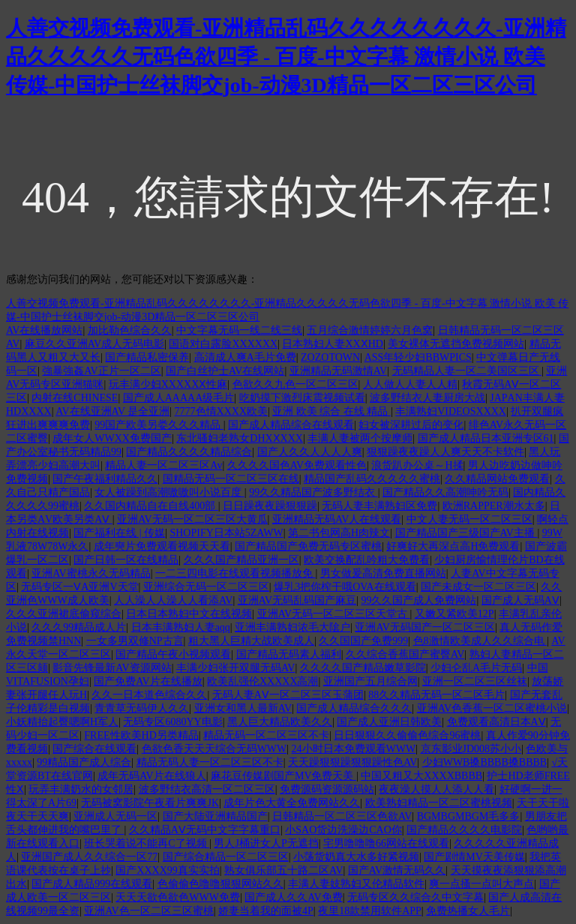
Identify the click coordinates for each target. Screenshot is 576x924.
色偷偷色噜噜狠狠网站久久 (220, 884)
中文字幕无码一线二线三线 (239, 330)
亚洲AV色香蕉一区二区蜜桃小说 (492, 708)
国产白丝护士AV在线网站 (225, 371)
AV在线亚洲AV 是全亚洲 (112, 411)
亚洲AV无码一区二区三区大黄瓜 (192, 519)
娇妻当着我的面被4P (266, 911)
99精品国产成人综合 (84, 762)
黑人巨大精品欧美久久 (280, 722)
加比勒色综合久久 (130, 330)
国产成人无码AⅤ (520, 600)
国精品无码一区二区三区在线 (231, 479)
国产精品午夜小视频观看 (173, 654)
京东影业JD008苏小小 (471, 749)
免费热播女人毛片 (468, 911)
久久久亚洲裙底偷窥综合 (64, 614)
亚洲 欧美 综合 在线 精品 (331, 411)
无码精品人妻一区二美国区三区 (467, 371)
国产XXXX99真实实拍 (167, 870)
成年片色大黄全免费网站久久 (292, 803)
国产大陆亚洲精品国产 (215, 816)
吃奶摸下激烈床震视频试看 (302, 398)
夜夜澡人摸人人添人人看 (436, 789)
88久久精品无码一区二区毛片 (436, 695)
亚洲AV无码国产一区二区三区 (424, 627)
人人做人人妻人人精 (410, 384)
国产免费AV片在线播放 (148, 681)
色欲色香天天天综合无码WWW (214, 749)
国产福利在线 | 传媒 (119, 533)
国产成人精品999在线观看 (92, 884)
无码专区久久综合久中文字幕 (415, 897)
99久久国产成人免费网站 (418, 600)
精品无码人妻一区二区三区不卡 (210, 762)
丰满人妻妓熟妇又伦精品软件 (356, 884)
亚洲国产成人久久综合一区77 (89, 857)
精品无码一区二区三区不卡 (266, 735)
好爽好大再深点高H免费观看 (453, 546)
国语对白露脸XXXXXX (223, 344)
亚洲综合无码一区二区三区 (206, 587)
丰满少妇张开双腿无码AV (235, 668)
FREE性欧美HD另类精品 (141, 735)
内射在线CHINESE (75, 398)
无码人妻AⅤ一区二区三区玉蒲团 (288, 695)
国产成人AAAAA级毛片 (179, 398)
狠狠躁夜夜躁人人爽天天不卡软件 (445, 452)
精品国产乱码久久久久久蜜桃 (372, 479)
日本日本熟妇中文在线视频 (189, 614)
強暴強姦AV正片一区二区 (101, 371)
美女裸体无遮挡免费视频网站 (456, 344)
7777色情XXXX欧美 (221, 411)
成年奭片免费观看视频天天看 (162, 546)
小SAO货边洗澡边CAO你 (343, 830)
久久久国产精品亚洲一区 (241, 560)
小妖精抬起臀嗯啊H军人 (62, 722)
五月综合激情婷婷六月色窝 (370, 330)
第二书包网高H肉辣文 (339, 533)
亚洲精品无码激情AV (338, 371)
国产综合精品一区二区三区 (226, 857)
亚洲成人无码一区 (115, 816)
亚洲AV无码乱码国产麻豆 (297, 600)
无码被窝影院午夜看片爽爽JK (150, 803)
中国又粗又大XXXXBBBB (421, 776)
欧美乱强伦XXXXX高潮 (263, 681)
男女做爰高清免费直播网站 (383, 573)
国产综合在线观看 (94, 749)
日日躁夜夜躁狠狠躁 (270, 506)
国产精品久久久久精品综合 (189, 452)
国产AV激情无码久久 (397, 870)
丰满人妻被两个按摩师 (360, 438)
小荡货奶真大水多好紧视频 (356, 857)
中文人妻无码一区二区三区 (469, 519)
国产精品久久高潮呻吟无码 (445, 492)
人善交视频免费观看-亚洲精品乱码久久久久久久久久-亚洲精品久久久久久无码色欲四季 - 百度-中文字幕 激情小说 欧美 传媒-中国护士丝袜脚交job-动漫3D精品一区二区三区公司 (286, 57)
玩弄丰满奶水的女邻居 (81, 789)
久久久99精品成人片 (79, 627)
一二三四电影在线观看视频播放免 (235, 573)
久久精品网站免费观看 (497, 479)
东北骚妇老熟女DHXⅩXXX (240, 438)
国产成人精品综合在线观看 (291, 425)
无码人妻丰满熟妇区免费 (379, 506)
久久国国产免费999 (363, 641)
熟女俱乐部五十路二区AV (283, 870)
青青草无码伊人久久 (142, 708)
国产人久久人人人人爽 (310, 452)
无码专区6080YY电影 (172, 722)
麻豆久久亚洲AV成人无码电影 (94, 344)
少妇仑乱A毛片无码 (476, 668)
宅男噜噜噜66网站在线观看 (386, 843)
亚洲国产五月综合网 (370, 681)
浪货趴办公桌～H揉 (417, 465)
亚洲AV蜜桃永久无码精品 (91, 573)
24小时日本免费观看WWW (354, 749)
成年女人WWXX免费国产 (112, 438)
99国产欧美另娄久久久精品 (159, 425)
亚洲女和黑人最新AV (243, 708)
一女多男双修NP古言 (135, 641)
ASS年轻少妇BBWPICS (418, 357)
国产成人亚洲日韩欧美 (389, 722)
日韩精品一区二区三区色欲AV (342, 816)
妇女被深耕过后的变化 (411, 425)
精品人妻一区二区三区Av (163, 465)
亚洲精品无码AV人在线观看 (337, 519)
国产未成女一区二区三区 (478, 587)
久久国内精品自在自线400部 (151, 506)
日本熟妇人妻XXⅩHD (332, 344)
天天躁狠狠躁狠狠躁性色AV (352, 762)
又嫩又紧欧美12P (454, 614)
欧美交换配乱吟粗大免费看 (367, 560)
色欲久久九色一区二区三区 (295, 384)
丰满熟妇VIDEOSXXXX (451, 411)
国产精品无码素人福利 (289, 654)
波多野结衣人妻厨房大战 (427, 398)
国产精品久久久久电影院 (464, 830)
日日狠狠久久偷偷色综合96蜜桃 (407, 735)
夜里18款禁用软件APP (370, 911)
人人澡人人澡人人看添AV (173, 600)
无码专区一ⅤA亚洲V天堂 (79, 587)
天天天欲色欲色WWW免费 (178, 897)
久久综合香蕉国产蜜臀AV (405, 654)
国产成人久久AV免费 (293, 897)
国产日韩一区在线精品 (126, 560)
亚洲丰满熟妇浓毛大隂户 (292, 627)
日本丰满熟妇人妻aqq (181, 627)
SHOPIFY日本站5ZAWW (226, 533)
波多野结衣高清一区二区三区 (207, 789)
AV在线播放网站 (44, 330)
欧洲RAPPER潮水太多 (494, 506)
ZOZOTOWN (330, 357)
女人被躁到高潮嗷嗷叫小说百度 (169, 492)
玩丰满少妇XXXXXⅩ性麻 (168, 384)
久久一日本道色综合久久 (149, 695)
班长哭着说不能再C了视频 (147, 843)
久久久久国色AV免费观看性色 (297, 465)
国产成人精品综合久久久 (354, 708)
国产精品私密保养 (147, 357)
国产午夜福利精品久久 (105, 479)
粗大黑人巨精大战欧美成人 (251, 641)
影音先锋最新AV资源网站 (112, 668)
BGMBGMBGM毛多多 (469, 816)
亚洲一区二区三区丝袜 (475, 681)
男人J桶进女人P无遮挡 (266, 843)
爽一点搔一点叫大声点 (481, 884)
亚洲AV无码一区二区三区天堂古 (334, 614)
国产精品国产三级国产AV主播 (466, 533)
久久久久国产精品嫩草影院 (363, 668)
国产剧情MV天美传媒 (474, 857)
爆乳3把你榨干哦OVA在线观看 (345, 587)
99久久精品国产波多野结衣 (313, 492)
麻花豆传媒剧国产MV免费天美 (283, 776)
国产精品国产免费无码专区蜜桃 (308, 546)
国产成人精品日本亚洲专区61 (486, 438)
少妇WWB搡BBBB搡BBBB (484, 762)
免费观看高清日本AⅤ (496, 722)
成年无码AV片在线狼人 (151, 776)
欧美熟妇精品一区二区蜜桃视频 (439, 803)
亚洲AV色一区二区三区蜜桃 (148, 911)
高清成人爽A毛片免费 (245, 357)
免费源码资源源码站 (327, 789)
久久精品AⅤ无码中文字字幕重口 (205, 830)
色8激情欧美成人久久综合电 (480, 641)
